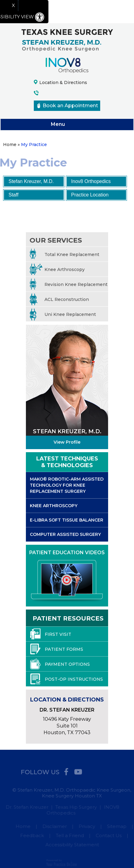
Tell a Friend (71, 835)
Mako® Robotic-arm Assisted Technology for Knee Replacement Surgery (67, 485)
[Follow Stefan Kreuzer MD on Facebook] (64, 771)
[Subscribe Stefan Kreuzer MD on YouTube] (76, 771)
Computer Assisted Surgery (65, 534)
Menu (65, 125)
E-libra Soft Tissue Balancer (67, 520)
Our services (56, 240)
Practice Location (90, 195)
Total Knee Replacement (65, 255)
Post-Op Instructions (67, 679)
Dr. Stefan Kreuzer (26, 807)
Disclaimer (55, 826)
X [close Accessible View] (13, 5)
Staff (14, 195)
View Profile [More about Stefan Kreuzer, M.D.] (67, 442)
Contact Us (109, 835)
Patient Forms (57, 649)
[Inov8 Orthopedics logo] (67, 65)
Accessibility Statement (73, 845)
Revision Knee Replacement (69, 285)
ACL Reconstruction (59, 300)
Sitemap (117, 826)
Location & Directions (63, 82)
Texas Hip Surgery (75, 807)
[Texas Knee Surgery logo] (67, 40)
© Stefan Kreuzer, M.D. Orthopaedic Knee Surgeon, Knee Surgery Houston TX (73, 793)
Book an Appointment (68, 106)
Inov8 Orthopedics (91, 181)
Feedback (33, 835)
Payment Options (60, 664)
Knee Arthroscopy (57, 270)
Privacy (87, 826)
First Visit (51, 634)
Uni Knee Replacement (63, 315)
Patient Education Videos (67, 553)
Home (24, 826)
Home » (11, 145)
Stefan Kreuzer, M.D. (31, 181)
